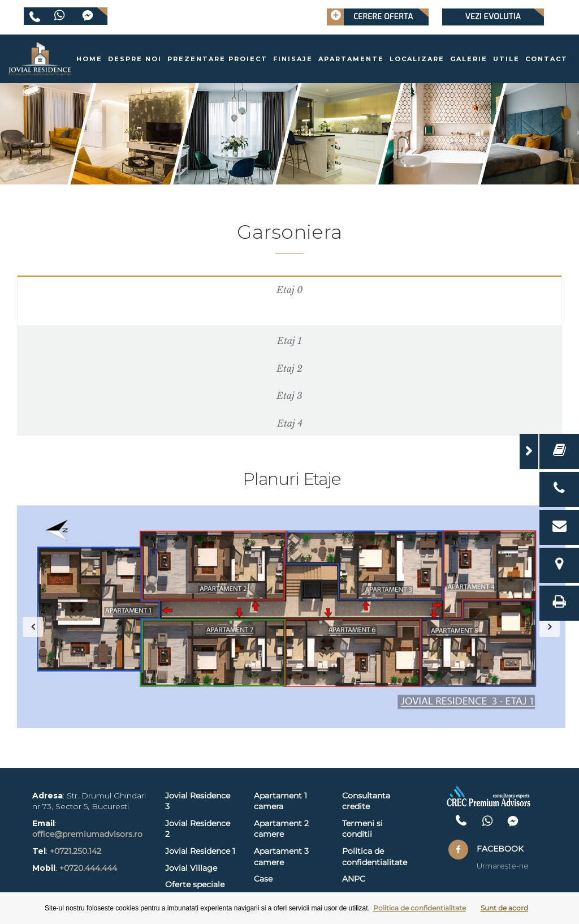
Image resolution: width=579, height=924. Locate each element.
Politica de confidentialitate (375, 857)
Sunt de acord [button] (504, 908)
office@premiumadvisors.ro (87, 834)
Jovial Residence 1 (200, 851)
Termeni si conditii (362, 829)
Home (89, 59)
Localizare (417, 59)
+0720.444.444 (88, 868)
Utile (506, 59)
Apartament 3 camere (281, 857)
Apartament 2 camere (281, 829)
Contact (546, 59)
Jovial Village (191, 868)
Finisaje (293, 59)
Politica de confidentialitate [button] (420, 908)
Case (263, 879)
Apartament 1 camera (280, 801)
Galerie (469, 59)
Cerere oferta (370, 17)
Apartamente (351, 59)
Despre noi (135, 59)
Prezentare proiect (217, 59)
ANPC (354, 879)
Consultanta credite (366, 801)
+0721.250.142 (75, 851)
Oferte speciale (195, 884)
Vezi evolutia (493, 17)
